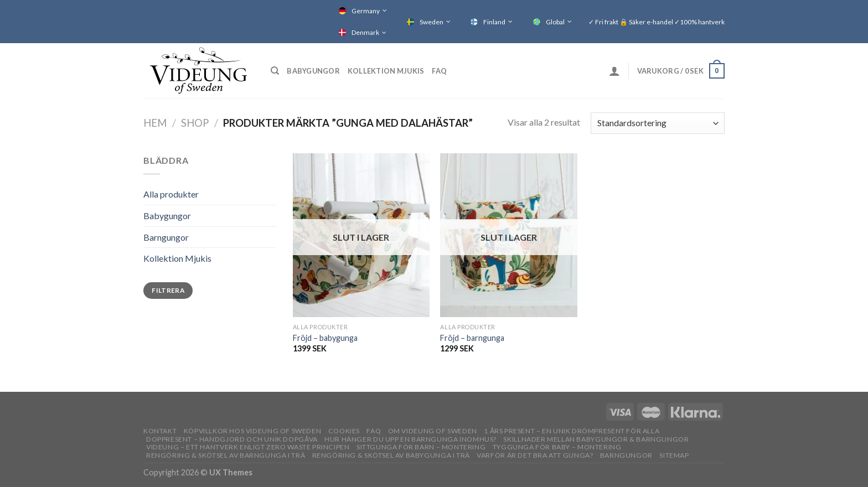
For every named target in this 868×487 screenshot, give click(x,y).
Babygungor (313, 71)
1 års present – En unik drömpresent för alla (572, 431)
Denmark (365, 32)
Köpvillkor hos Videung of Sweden (253, 431)
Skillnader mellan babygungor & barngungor (596, 439)
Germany (366, 11)
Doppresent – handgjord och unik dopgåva (232, 439)
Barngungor (166, 237)
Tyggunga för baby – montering (557, 447)
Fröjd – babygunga (325, 338)
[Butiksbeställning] (658, 123)
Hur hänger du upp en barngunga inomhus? (410, 439)
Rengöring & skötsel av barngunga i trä (226, 455)
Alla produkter (171, 194)
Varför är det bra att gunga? (535, 455)
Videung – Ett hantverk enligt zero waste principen (248, 447)
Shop (195, 123)
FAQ (439, 71)
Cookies (344, 431)
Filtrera (168, 290)
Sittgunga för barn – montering (421, 447)
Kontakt (160, 431)
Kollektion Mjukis (386, 71)
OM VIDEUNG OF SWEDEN (433, 431)
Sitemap (674, 455)
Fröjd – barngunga (472, 338)
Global (555, 22)
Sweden (432, 22)
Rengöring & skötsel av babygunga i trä (391, 455)
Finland (494, 22)
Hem (155, 123)
